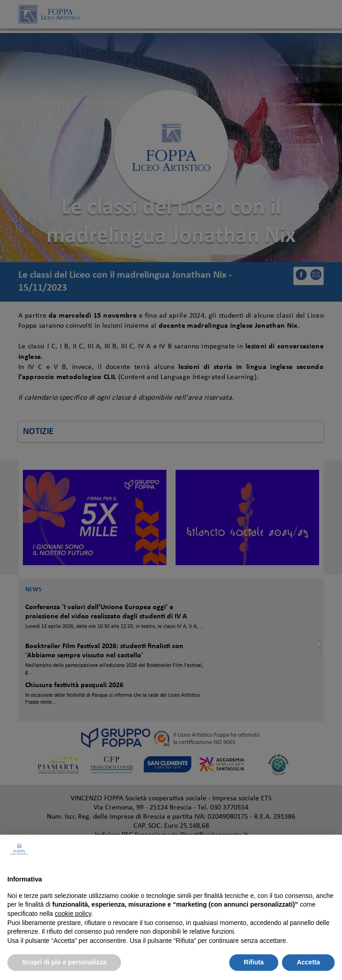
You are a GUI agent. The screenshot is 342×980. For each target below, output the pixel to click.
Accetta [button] (308, 962)
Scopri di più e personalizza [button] (64, 962)
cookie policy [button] (73, 914)
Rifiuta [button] (254, 962)
